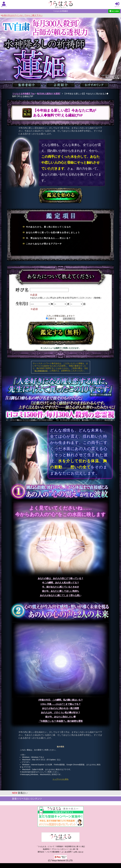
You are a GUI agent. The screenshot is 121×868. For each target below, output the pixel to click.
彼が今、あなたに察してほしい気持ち (60, 591)
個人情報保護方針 (41, 371)
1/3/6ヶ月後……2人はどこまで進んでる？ (60, 704)
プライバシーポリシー (60, 849)
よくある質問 (66, 852)
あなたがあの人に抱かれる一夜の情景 (60, 708)
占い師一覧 (74, 849)
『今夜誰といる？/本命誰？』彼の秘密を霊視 (60, 721)
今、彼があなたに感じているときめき (60, 587)
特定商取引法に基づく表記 (75, 846)
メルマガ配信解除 (53, 852)
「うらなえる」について (45, 846)
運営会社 (41, 852)
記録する (51, 319)
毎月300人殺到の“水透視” (49, 94)
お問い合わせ (78, 852)
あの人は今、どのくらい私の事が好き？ (60, 713)
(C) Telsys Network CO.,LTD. (60, 861)
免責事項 (46, 849)
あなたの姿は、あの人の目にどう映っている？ (61, 578)
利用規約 (60, 846)
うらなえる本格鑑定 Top (23, 94)
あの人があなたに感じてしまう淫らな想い (61, 595)
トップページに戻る (60, 779)
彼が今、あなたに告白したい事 (60, 717)
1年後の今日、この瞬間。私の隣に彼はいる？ (60, 700)
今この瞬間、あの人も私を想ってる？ (60, 583)
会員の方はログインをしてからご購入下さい (22, 15)
